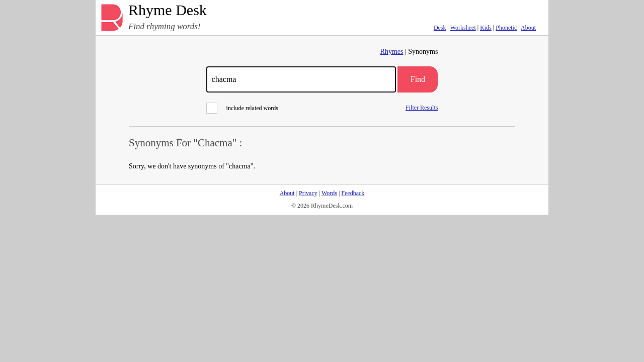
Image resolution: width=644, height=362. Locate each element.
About (528, 28)
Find (418, 79)
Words (329, 193)
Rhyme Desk (168, 10)
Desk (440, 28)
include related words (242, 108)
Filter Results (422, 107)
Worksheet (463, 28)
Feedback (353, 193)
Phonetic (506, 28)
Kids (486, 28)
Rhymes (392, 52)
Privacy (308, 193)
